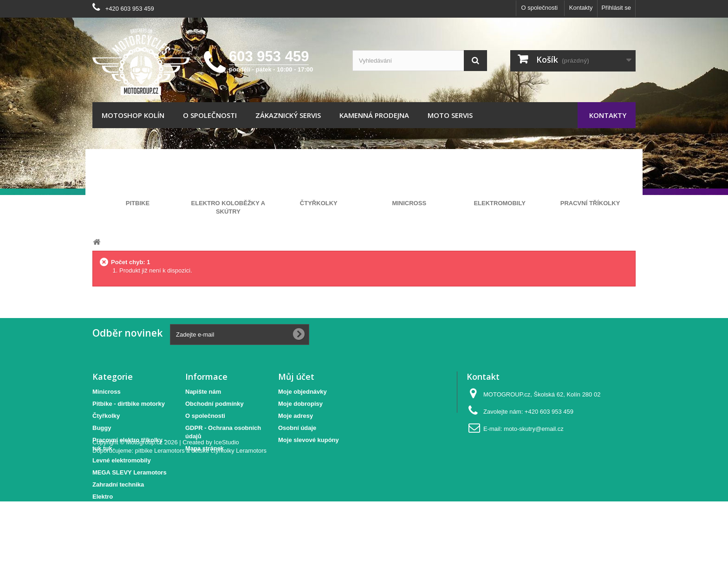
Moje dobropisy (300, 404)
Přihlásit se (616, 8)
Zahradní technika (118, 484)
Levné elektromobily (122, 460)
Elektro (103, 497)
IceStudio (227, 513)
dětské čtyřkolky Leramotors (229, 521)
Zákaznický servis (288, 115)
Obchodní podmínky (214, 404)
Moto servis (450, 115)
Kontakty (581, 8)
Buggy (102, 428)
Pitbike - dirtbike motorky (129, 404)
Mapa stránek (205, 448)
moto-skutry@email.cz (534, 429)
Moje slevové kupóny (309, 440)
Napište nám (203, 392)
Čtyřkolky (106, 416)
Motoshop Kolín (133, 115)
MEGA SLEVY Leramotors (130, 472)
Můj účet (296, 377)
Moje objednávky (302, 392)
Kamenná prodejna (374, 115)
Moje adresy (296, 416)
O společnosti (539, 8)
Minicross (107, 392)
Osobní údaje (297, 428)
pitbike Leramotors (160, 521)
